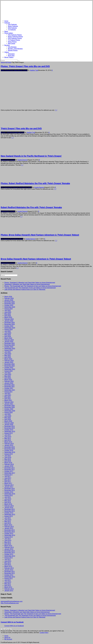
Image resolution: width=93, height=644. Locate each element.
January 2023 (9, 362)
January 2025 (9, 321)
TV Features (12, 30)
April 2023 (8, 357)
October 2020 (9, 409)
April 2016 (8, 502)
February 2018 (9, 464)
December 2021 (9, 385)
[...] (56, 110)
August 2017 (8, 475)
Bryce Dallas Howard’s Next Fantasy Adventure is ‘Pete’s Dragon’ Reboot (36, 259)
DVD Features (12, 28)
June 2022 (8, 374)
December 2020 (9, 406)
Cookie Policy (44, 633)
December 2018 (9, 447)
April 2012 (8, 585)
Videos (7, 52)
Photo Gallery (9, 33)
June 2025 (8, 312)
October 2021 (9, 388)
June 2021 (8, 395)
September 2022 (10, 369)
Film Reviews (12, 47)
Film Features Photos (15, 35)
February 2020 (9, 423)
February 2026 (9, 298)
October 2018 (9, 450)
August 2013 (8, 558)
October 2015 (9, 513)
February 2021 (9, 402)
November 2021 (9, 386)
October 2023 (9, 347)
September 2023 (10, 348)
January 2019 (9, 445)
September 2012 (10, 577)
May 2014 (8, 542)
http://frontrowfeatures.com (10, 603)
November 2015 (9, 511)
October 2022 (9, 367)
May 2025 (8, 314)
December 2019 (9, 426)
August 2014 (8, 537)
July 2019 (7, 435)
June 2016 (8, 499)
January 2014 (9, 549)
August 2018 (8, 454)
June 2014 (8, 540)
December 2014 (9, 530)
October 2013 (9, 554)
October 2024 (9, 326)
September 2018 (10, 452)
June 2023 (8, 354)
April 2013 (8, 565)
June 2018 (8, 457)
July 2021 (7, 393)
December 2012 (9, 572)
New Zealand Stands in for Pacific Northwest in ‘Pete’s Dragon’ (31, 156)
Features (7, 23)
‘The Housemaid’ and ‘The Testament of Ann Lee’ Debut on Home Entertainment (30, 288)
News (6, 31)
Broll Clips (11, 56)
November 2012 (9, 573)
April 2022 (8, 378)
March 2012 (8, 587)
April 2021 (8, 399)
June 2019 (8, 437)
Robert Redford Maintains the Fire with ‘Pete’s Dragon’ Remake (31, 207)
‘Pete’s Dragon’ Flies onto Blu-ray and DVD (21, 129)
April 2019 (8, 440)
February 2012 (9, 589)
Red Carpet (12, 43)
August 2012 (8, 578)
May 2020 (8, 418)
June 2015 (8, 520)
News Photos (12, 42)
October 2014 (9, 533)
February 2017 (9, 485)
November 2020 (9, 407)
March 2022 (8, 380)
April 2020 (8, 419)
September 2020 (10, 411)
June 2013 (8, 561)
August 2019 (8, 433)
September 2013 (10, 556)
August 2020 (8, 412)
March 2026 (8, 297)
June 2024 (8, 333)
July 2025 (7, 310)
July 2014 (7, 539)
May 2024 (8, 335)
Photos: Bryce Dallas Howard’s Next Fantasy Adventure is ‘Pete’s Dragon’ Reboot (40, 235)
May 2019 (8, 438)
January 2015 (9, 528)
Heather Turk (34, 70)
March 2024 (8, 338)
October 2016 (9, 492)
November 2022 (9, 366)
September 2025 (10, 307)
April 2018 (8, 461)
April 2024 (8, 336)
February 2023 (9, 361)
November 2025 (9, 303)
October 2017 (9, 471)
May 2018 (8, 459)
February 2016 (9, 506)
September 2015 (10, 514)
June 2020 (8, 416)
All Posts (8, 62)
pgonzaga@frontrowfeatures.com (12, 601)
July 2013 (7, 559)
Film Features (12, 24)
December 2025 (9, 302)
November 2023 (9, 345)
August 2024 (8, 329)
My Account (8, 639)
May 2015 (8, 521)
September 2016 (10, 494)
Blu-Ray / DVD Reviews (15, 49)
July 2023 (7, 352)
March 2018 (8, 463)
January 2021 (9, 404)
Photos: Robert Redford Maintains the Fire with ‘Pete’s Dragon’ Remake (35, 183)
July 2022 (7, 373)
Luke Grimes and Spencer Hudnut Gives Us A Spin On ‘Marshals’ (25, 289)
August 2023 (8, 350)
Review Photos (13, 50)
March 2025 (8, 317)
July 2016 (7, 497)
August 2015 (8, 516)
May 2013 (8, 563)
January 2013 (9, 570)
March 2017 (8, 483)
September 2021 (10, 390)
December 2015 (9, 509)
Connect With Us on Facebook (12, 622)
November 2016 (9, 490)
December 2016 (9, 489)
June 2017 (8, 478)
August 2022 (8, 371)
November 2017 (9, 469)
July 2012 (7, 580)
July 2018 (7, 456)
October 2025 (9, 305)
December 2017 (9, 468)
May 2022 (8, 376)
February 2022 (9, 381)
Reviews (7, 45)
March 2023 (8, 359)
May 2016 (8, 501)
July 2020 (7, 414)
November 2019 (9, 428)
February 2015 (9, 527)
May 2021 (8, 397)
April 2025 (8, 316)
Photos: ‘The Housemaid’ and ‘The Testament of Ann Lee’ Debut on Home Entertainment (33, 286)
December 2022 (9, 364)
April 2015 (8, 523)
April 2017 (8, 482)
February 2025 (9, 319)
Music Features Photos (15, 37)
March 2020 (8, 421)
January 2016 (9, 508)
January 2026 (9, 300)
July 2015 (7, 518)
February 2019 (9, 444)
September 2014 (10, 535)
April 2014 (8, 544)
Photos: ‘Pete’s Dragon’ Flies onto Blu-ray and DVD (25, 66)
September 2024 (10, 328)
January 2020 (9, 425)
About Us (7, 637)
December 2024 (9, 323)
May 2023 (8, 355)
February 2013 (9, 568)
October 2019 (9, 430)
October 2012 (9, 575)
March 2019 (8, 442)
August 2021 (8, 392)
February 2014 (9, 547)
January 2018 (9, 466)
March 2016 (8, 504)
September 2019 (10, 431)
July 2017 (7, 476)
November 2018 (9, 449)
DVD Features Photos (15, 38)
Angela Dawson (22, 160)
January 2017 (9, 487)
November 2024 (9, 324)
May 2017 (8, 480)
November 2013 (9, 552)
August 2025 (8, 309)
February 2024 (9, 340)
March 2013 (8, 566)
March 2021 (8, 400)
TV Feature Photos (14, 40)
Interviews (11, 54)
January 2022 (9, 383)
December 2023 (9, 343)
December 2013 (9, 551)
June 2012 (8, 582)
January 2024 (9, 342)
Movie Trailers (9, 57)
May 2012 (8, 584)
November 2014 (9, 532)
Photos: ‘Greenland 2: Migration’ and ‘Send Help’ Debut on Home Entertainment (30, 283)
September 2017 (10, 473)
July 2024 (7, 331)
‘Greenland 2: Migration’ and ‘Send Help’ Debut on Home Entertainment (27, 284)
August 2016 (8, 495)
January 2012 (9, 591)
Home (6, 21)
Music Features (13, 26)
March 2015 (8, 525)
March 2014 (8, 546)
